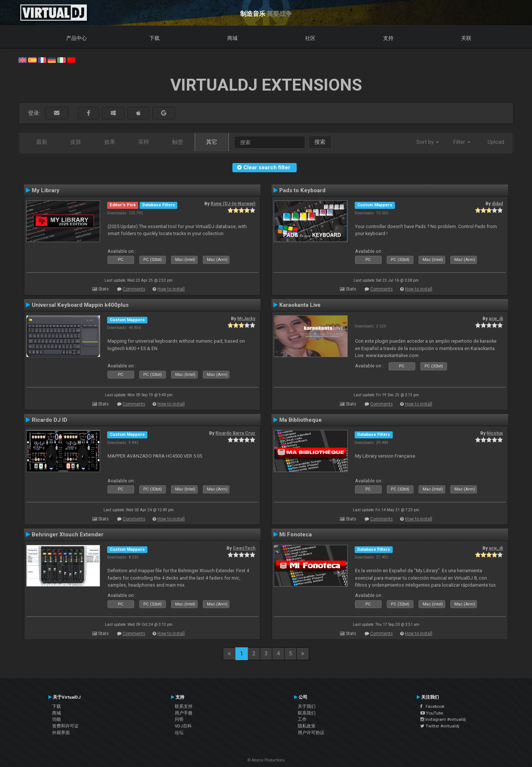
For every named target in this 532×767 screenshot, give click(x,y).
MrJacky (246, 319)
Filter (462, 142)
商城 (232, 38)
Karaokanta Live (300, 305)
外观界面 (61, 733)
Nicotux (495, 433)
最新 (42, 142)
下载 (154, 38)
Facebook (432, 706)
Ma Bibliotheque (301, 420)
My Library (46, 190)
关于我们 (307, 706)
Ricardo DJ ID (50, 420)
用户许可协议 (311, 733)
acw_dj (496, 319)
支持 (388, 38)
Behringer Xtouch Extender (68, 534)
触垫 (178, 142)
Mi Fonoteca (296, 534)
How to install (171, 289)
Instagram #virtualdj (443, 719)
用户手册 (184, 713)
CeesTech (244, 548)
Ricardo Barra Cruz (235, 433)
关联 (466, 38)
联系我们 (307, 713)
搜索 (320, 142)
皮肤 (76, 142)
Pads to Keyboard (302, 190)
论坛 (179, 733)
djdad (497, 204)
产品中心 (76, 38)
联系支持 (184, 706)
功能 (57, 719)
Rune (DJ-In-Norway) (233, 204)
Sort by (428, 142)
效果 (110, 142)
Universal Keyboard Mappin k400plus (80, 305)
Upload (496, 142)
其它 (212, 142)
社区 (310, 38)
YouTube (432, 713)
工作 (302, 719)
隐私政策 (307, 726)
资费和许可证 (65, 726)
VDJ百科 (183, 726)
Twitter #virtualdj (440, 726)
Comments (134, 289)
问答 (179, 719)
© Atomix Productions (266, 760)
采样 (144, 142)
